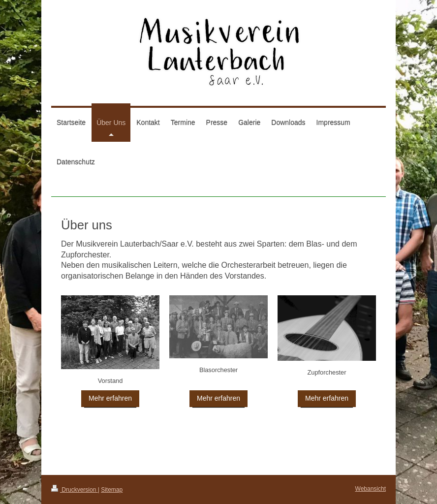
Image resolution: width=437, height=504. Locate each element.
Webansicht (371, 489)
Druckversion (75, 490)
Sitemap (112, 490)
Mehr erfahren (110, 398)
